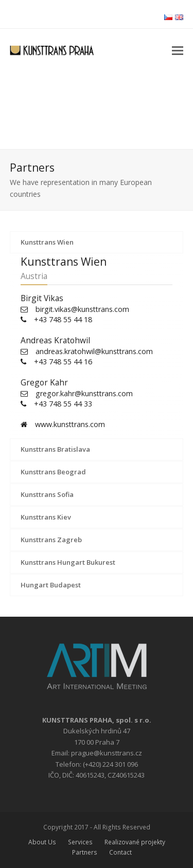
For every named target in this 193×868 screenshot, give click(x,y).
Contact (120, 852)
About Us (42, 842)
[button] (178, 50)
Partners (85, 852)
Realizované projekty (135, 842)
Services (80, 842)
